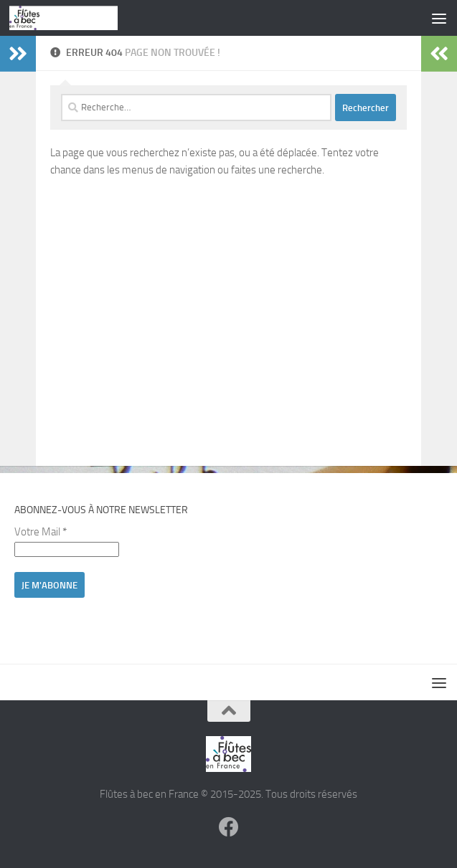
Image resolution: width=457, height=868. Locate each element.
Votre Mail (41, 532)
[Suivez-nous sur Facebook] (229, 827)
